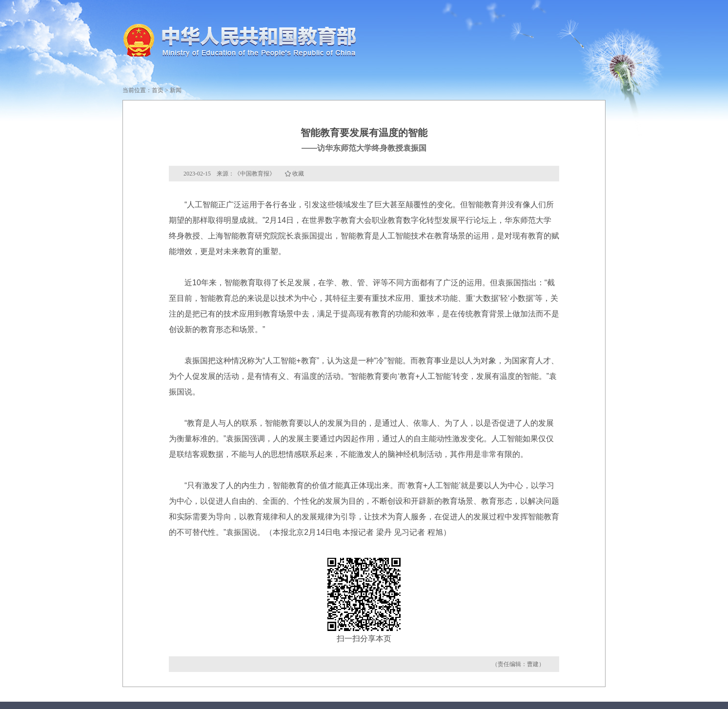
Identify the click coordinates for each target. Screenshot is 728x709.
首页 (158, 90)
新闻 (176, 90)
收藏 (298, 174)
